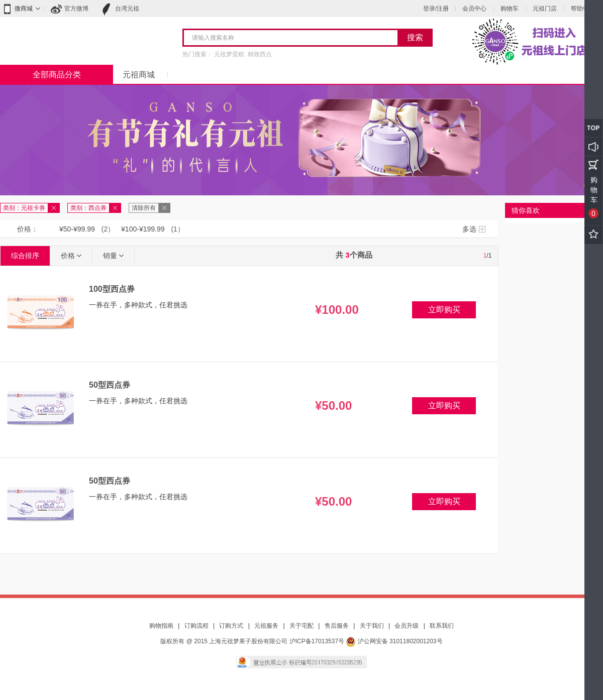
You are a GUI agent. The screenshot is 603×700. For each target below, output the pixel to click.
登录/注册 (436, 9)
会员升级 (407, 626)
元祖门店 (545, 9)
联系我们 (442, 626)
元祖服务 (266, 626)
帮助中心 (583, 9)
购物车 (510, 9)
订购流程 (196, 626)
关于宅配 (301, 626)
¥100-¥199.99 (143, 229)
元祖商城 (139, 75)
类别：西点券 (88, 208)
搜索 (415, 37)
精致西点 (260, 54)
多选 (469, 229)
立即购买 (444, 310)
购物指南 (161, 626)
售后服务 (337, 626)
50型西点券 (110, 385)
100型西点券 (112, 289)
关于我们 (372, 626)
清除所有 (144, 208)
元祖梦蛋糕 (229, 54)
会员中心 (474, 9)
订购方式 (231, 626)
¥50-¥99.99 (77, 229)
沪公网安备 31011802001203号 (394, 641)
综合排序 (25, 256)
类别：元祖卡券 (24, 208)
